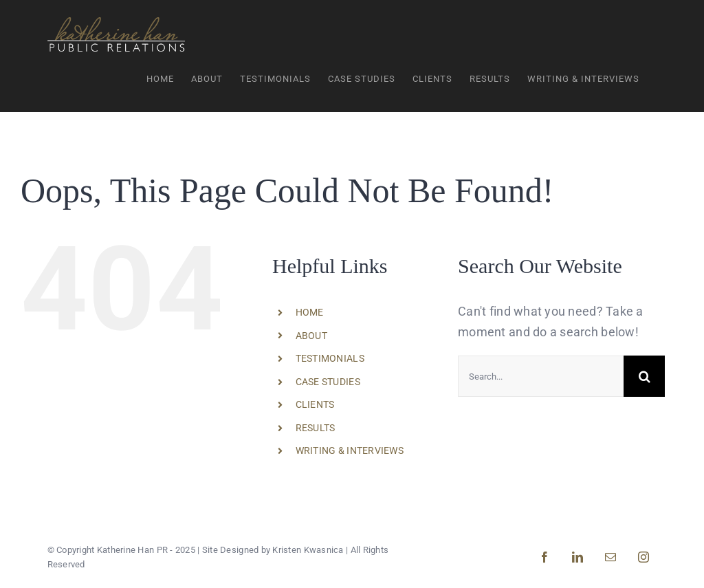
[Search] (644, 376)
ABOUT (311, 335)
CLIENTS (315, 404)
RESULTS (316, 428)
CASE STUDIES (328, 382)
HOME (310, 312)
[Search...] (541, 376)
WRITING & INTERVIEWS (350, 450)
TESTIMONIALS (330, 358)
